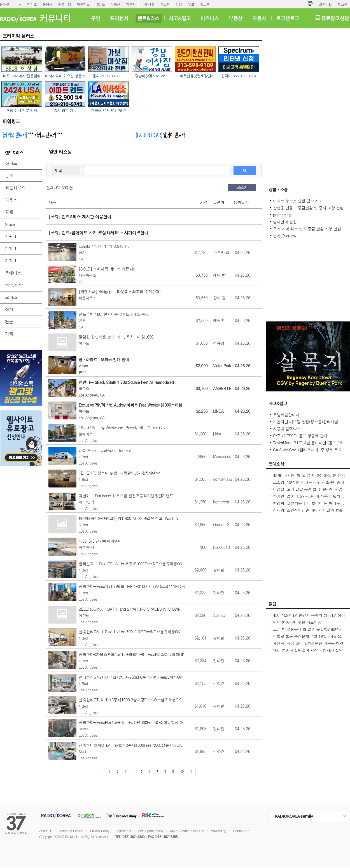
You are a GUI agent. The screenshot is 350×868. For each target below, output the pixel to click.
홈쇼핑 (165, 4)
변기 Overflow (284, 236)
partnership (282, 215)
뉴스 (18, 4)
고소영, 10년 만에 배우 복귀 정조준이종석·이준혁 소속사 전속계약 (309, 485)
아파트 (11, 163)
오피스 (11, 297)
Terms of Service (71, 831)
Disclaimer (124, 831)
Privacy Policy (100, 831)
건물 (9, 322)
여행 (179, 4)
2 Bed (10, 249)
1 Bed (10, 236)
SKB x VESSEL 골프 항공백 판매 (300, 436)
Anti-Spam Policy (151, 831)
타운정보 (83, 4)
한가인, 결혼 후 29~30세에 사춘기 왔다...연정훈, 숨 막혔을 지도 (309, 499)
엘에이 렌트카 (160, 135)
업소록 (205, 4)
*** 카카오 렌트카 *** (33, 135)
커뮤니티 (65, 4)
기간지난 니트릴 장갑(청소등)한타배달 (305, 422)
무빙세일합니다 (286, 415)
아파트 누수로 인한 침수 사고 (298, 201)
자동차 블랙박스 (287, 429)
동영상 (48, 4)
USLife (100, 4)
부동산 (115, 4)
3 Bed (10, 261)
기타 (9, 334)
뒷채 (9, 212)
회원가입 (325, 4)
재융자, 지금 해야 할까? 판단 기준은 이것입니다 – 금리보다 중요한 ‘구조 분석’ (308, 646)
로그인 (342, 4)
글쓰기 (242, 187)
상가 (9, 309)
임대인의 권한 (285, 222)
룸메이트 (13, 273)
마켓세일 (148, 4)
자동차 (131, 4)
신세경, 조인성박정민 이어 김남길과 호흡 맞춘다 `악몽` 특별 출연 (308, 513)
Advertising (218, 831)
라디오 (32, 4)
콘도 (9, 175)
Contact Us (241, 831)
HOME (5, 4)
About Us (46, 831)
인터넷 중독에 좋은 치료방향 (297, 622)
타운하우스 (15, 187)
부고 (191, 4)
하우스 (11, 200)
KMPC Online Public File (187, 831)
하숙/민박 (14, 285)
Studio (11, 224)
